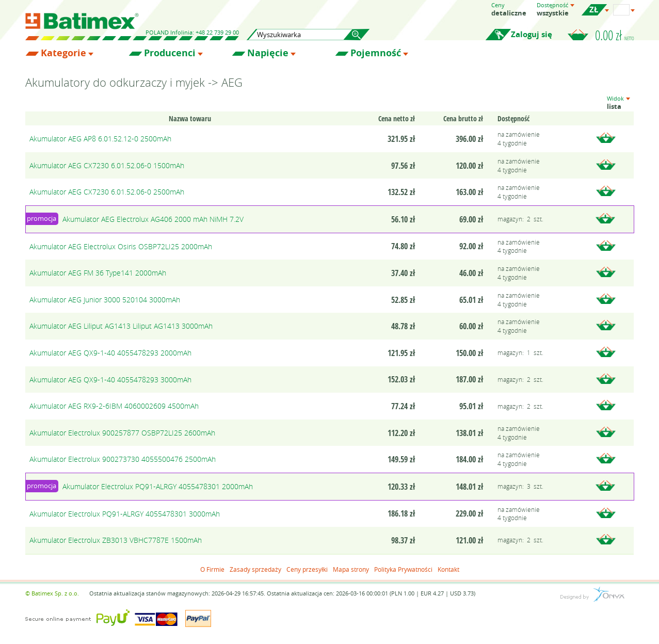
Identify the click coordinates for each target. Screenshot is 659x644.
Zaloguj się (532, 34)
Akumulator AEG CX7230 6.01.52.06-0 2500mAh (107, 192)
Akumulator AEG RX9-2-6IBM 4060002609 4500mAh (114, 406)
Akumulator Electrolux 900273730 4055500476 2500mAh (123, 459)
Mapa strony (351, 569)
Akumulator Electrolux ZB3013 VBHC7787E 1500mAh (116, 540)
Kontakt (448, 569)
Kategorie (63, 53)
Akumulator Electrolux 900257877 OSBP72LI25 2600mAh (122, 433)
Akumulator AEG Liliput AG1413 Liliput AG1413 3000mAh (121, 326)
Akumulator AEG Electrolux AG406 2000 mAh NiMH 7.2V (153, 219)
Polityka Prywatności (403, 569)
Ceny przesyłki (307, 569)
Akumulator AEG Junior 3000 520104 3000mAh (105, 300)
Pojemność (376, 53)
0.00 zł (615, 35)
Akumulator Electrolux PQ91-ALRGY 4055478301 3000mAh (125, 514)
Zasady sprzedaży (255, 569)
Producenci (170, 53)
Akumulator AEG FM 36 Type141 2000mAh (98, 273)
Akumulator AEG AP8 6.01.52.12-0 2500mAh (100, 139)
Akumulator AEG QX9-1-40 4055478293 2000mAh (110, 353)
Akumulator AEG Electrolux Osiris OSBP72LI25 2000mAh (121, 246)
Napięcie (268, 53)
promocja (42, 218)
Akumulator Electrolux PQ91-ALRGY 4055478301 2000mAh (158, 486)
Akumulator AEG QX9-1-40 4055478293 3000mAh (110, 380)
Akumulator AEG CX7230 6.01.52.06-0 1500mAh (107, 165)
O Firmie (212, 569)
